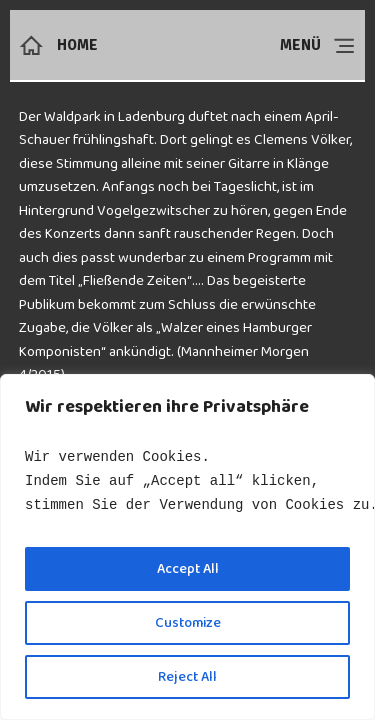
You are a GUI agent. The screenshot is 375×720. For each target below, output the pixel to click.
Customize (188, 623)
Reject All (187, 677)
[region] (187, 547)
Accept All (188, 569)
